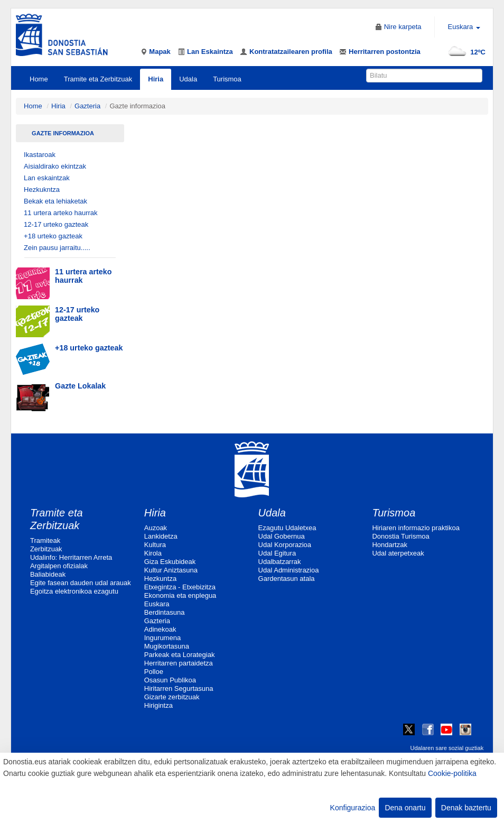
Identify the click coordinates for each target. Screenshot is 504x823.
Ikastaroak (40, 155)
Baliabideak (48, 574)
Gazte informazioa (63, 133)
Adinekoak (160, 629)
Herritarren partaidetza (179, 663)
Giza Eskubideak (170, 562)
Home (39, 79)
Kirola (153, 553)
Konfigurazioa (353, 808)
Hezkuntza (160, 579)
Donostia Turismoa (400, 536)
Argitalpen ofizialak (59, 566)
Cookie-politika (452, 773)
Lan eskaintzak (47, 178)
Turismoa (227, 79)
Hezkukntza (42, 189)
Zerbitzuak (46, 549)
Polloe (154, 672)
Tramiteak (45, 540)
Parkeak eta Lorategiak (180, 655)
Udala (188, 79)
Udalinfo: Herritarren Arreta (71, 557)
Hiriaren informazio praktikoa (416, 528)
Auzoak (156, 528)
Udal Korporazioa (285, 545)
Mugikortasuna (167, 646)
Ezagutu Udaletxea (287, 528)
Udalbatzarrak (280, 562)
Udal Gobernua (282, 536)
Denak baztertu (466, 808)
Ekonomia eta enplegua (180, 595)
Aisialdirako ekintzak (55, 166)
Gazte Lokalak (80, 386)
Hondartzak (389, 545)
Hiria (156, 79)
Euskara (157, 604)
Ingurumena (162, 638)
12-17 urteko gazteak (56, 224)
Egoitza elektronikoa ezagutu (74, 591)
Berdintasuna (165, 612)
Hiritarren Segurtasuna (179, 688)
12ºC (465, 52)
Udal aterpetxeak (398, 553)
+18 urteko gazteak (53, 236)
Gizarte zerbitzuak (172, 697)
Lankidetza (161, 536)
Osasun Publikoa (170, 680)
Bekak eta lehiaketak (55, 201)
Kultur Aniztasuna (171, 570)
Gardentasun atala (287, 579)
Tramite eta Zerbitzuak (98, 79)
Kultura (155, 545)
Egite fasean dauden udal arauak (81, 583)
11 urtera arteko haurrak (60, 213)
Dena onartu (405, 808)
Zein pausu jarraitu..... (57, 248)
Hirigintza (158, 705)
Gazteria (87, 106)
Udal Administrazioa (289, 570)
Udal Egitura (277, 553)
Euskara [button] (464, 27)
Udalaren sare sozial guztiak (447, 748)
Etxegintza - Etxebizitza (180, 587)
